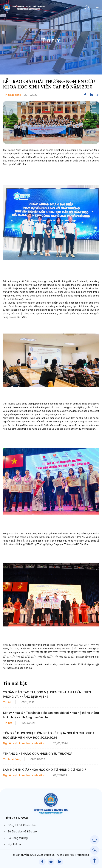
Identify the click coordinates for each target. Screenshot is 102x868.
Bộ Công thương (18, 838)
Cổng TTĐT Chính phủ (22, 825)
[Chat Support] (95, 840)
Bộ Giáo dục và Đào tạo (22, 831)
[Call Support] (95, 850)
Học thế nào (15, 844)
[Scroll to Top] (95, 861)
